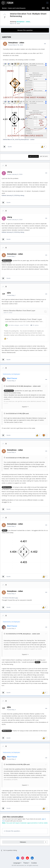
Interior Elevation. (11, 597)
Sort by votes (33, 156)
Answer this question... (12, 831)
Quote (10, 147)
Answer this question (25, 30)
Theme (26, 862)
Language (17, 862)
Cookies (34, 862)
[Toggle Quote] (5, 386)
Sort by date (44, 156)
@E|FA (5, 530)
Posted (16, 45)
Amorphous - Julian (23, 22)
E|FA (24, 413)
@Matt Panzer (7, 261)
